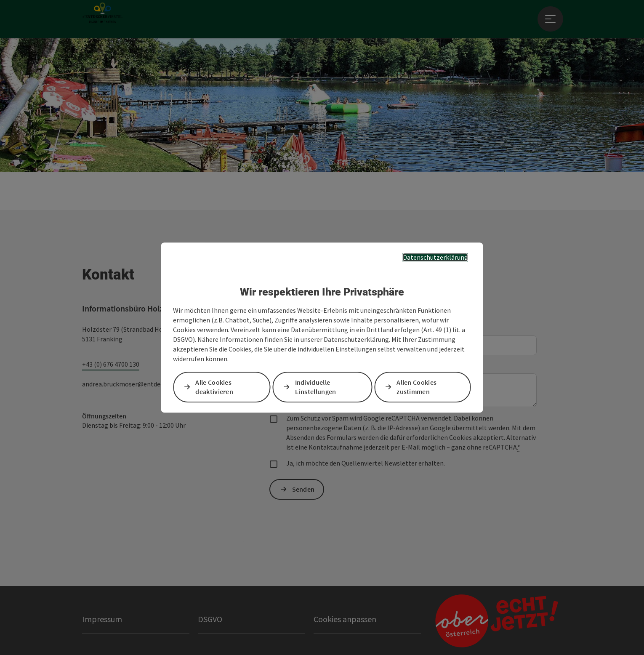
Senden (303, 489)
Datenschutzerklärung (435, 257)
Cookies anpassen (345, 619)
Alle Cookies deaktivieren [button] (214, 387)
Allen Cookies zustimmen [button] (416, 387)
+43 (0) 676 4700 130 (111, 364)
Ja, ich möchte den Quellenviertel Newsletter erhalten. (366, 463)
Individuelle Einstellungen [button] (316, 387)
